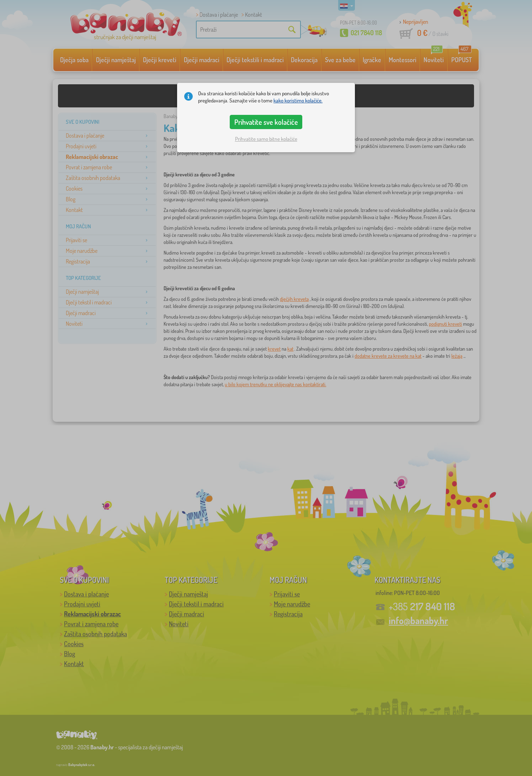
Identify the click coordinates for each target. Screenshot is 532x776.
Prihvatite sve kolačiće (266, 122)
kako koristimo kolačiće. (298, 100)
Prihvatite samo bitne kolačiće (266, 139)
